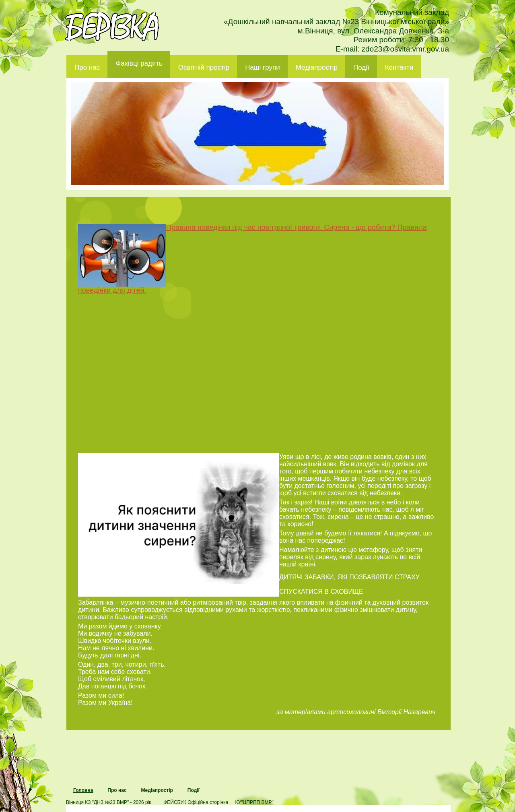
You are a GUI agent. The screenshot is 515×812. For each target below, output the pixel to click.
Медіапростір (317, 67)
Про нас (87, 67)
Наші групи (263, 67)
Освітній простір (204, 67)
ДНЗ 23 (112, 27)
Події (361, 67)
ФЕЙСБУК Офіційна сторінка (196, 802)
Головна (83, 790)
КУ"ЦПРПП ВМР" (254, 802)
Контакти (399, 67)
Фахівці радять (139, 63)
